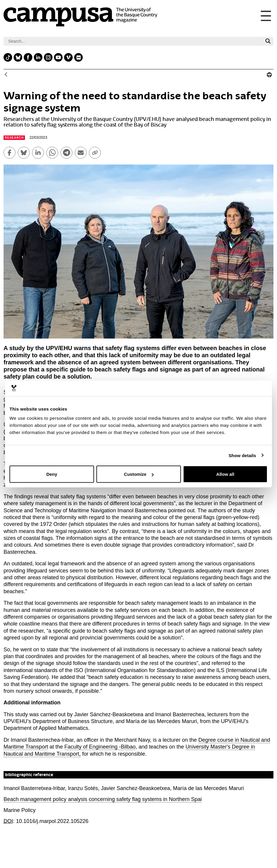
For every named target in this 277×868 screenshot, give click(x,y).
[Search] (133, 41)
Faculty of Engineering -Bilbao (100, 747)
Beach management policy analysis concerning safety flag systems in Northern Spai (103, 799)
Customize (139, 474)
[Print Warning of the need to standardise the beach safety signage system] (269, 75)
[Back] (6, 75)
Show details (242, 455)
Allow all (225, 474)
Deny (52, 474)
